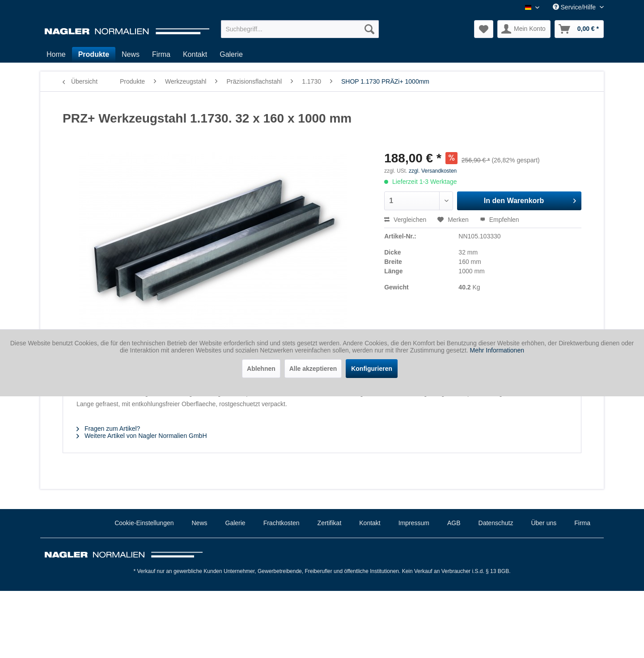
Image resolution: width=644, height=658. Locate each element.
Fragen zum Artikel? (108, 429)
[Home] (56, 55)
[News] (131, 55)
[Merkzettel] (484, 29)
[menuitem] (300, 29)
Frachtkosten (282, 523)
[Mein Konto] (524, 29)
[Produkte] (94, 55)
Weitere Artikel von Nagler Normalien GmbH (142, 436)
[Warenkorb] (579, 29)
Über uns (544, 523)
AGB (454, 523)
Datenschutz (496, 523)
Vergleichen (405, 220)
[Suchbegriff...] (300, 29)
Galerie (235, 523)
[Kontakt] (195, 55)
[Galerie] (231, 55)
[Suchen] (369, 29)
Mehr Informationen (497, 350)
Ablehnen (261, 369)
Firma (582, 523)
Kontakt (370, 523)
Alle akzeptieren (313, 369)
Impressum (414, 523)
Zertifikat (330, 523)
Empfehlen (500, 220)
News (200, 523)
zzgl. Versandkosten (433, 171)
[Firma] (161, 55)
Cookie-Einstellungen (144, 523)
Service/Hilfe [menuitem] (575, 7)
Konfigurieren (372, 369)
